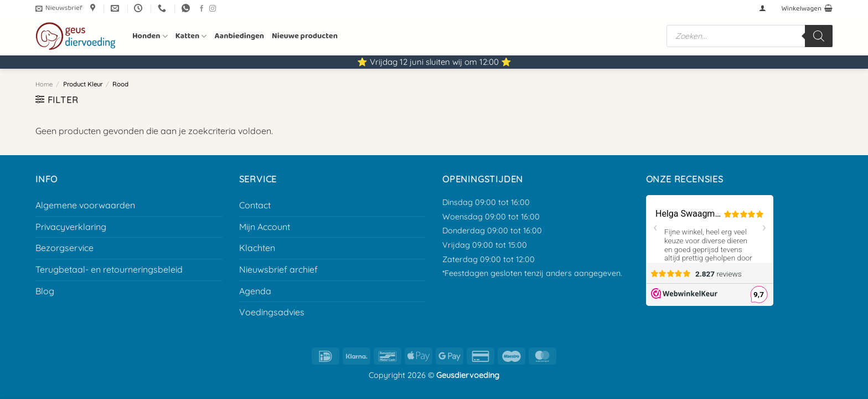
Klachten (257, 248)
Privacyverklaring (71, 227)
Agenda (255, 291)
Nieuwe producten (305, 36)
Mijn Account (265, 227)
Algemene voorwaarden (85, 205)
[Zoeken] (819, 36)
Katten (191, 36)
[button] (59, 8)
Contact (255, 205)
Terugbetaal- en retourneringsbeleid (109, 269)
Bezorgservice (64, 248)
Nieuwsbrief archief (278, 269)
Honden (150, 36)
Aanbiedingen (239, 36)
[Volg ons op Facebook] (201, 9)
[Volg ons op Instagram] (213, 9)
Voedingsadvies (272, 312)
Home (44, 84)
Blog (45, 291)
